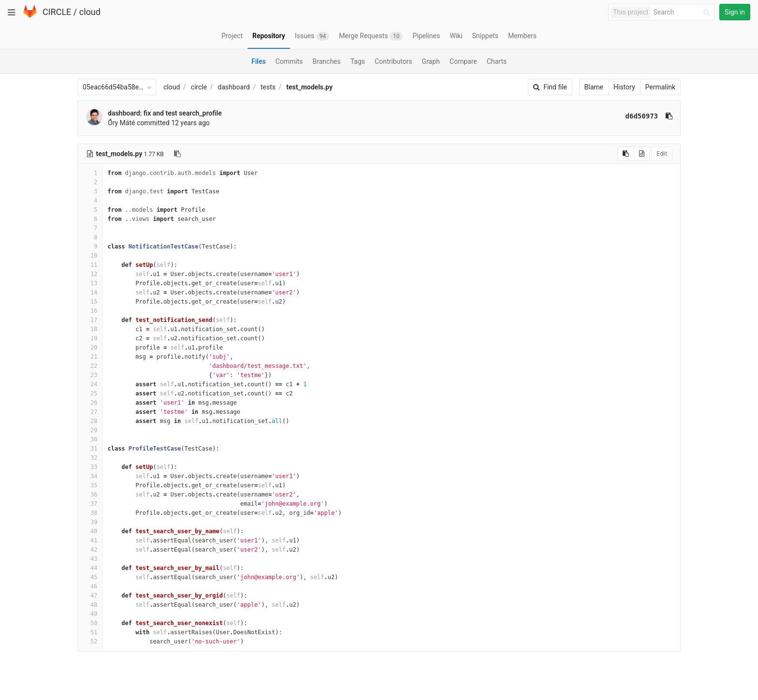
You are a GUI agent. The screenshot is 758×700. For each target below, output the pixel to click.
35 (90, 485)
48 (90, 605)
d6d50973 (642, 116)
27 (90, 412)
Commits (289, 61)
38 (90, 513)
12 (90, 274)
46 (90, 586)
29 (90, 430)
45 (90, 577)
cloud (90, 12)
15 (90, 302)
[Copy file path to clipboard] (177, 154)
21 (90, 357)
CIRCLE (57, 12)
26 (90, 403)
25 (90, 394)
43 (90, 559)
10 (90, 256)
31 (90, 449)
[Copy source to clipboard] (626, 154)
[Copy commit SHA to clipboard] (669, 116)
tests (268, 87)
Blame (594, 87)
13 (90, 283)
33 (90, 467)
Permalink (660, 87)
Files (259, 61)
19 (90, 338)
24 (90, 384)
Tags (358, 61)
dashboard (233, 87)
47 (90, 596)
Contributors (394, 61)
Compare (463, 61)
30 (90, 439)
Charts (497, 61)
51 (90, 632)
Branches (327, 61)
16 (90, 311)
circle (199, 87)
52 (90, 642)
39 (90, 522)
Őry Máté (121, 123)
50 (90, 623)
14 (90, 292)
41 (90, 540)
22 (90, 366)
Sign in (735, 12)
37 (90, 504)
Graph (431, 61)
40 (90, 531)
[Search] (683, 12)
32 (90, 458)
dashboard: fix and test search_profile (165, 113)
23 (90, 375)
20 (90, 348)
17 (90, 320)
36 (90, 495)
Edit (662, 153)
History (624, 87)
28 (90, 421)
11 (90, 265)
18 (90, 329)
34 (90, 476)
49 (90, 614)
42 (90, 550)
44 (90, 568)
